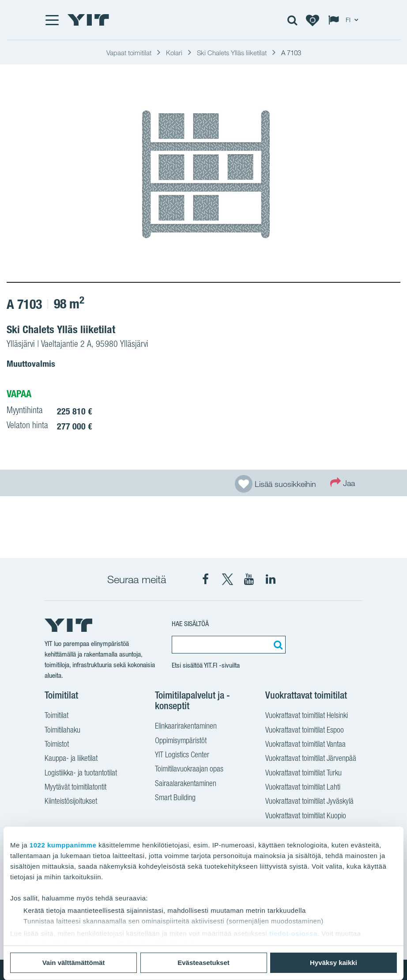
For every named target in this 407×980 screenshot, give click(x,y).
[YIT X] (227, 579)
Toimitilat (57, 716)
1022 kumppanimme (63, 845)
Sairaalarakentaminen (186, 784)
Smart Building (175, 798)
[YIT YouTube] (249, 579)
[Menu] (52, 20)
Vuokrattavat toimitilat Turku (303, 774)
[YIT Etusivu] (88, 20)
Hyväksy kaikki (334, 963)
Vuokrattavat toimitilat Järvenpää (311, 759)
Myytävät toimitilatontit (75, 788)
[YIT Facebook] (206, 579)
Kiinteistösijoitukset (71, 802)
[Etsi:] (277, 645)
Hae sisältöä (190, 624)
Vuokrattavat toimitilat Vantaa (305, 745)
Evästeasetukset (203, 963)
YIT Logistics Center (182, 756)
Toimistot (57, 745)
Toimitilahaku (62, 731)
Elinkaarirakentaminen (186, 727)
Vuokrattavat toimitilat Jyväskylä (309, 802)
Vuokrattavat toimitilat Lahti (303, 788)
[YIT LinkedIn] (271, 579)
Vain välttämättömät (74, 963)
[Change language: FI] (345, 20)
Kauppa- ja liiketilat (71, 759)
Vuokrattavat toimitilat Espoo (305, 731)
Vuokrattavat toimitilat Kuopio (306, 817)
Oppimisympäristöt (181, 741)
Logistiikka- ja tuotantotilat (81, 774)
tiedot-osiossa (293, 933)
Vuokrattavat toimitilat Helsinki (307, 716)
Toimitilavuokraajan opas (189, 770)
